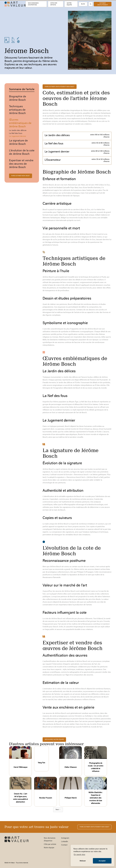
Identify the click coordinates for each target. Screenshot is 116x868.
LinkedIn (65, 842)
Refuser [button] (83, 861)
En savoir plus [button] (79, 855)
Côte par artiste (54, 4)
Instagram (65, 838)
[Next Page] (58, 810)
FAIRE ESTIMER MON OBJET (21, 176)
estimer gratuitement (103, 4)
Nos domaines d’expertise (33, 4)
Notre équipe (69, 4)
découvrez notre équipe (54, 739)
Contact (64, 845)
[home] (15, 4)
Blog (83, 4)
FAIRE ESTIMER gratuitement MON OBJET (60, 87)
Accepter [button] (102, 861)
